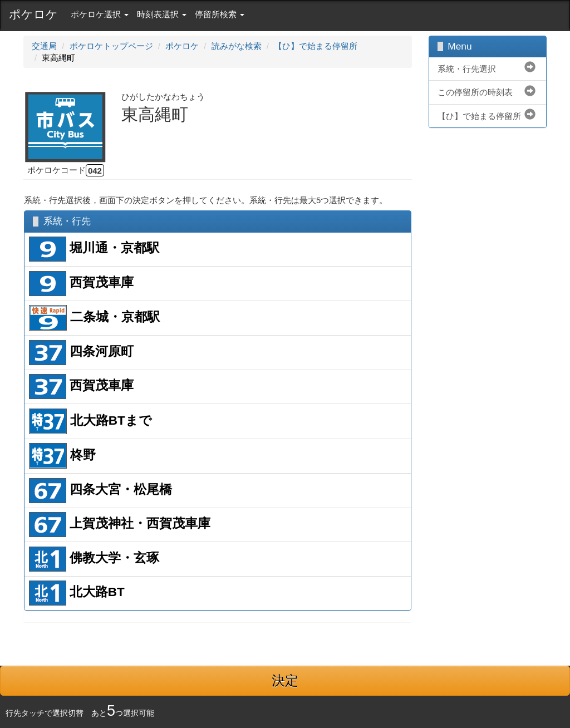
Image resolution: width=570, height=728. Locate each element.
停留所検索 (220, 14)
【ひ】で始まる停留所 (316, 46)
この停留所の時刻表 (475, 92)
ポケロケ (33, 14)
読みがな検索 (237, 46)
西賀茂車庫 (81, 284)
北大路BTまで (90, 421)
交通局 (44, 46)
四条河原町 (81, 353)
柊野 (62, 456)
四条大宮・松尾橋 (100, 491)
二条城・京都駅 (94, 318)
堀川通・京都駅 (94, 249)
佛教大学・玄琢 (94, 559)
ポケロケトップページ (111, 46)
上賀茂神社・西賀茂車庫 (120, 525)
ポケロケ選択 (100, 14)
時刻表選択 (162, 14)
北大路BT (77, 593)
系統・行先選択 (467, 69)
